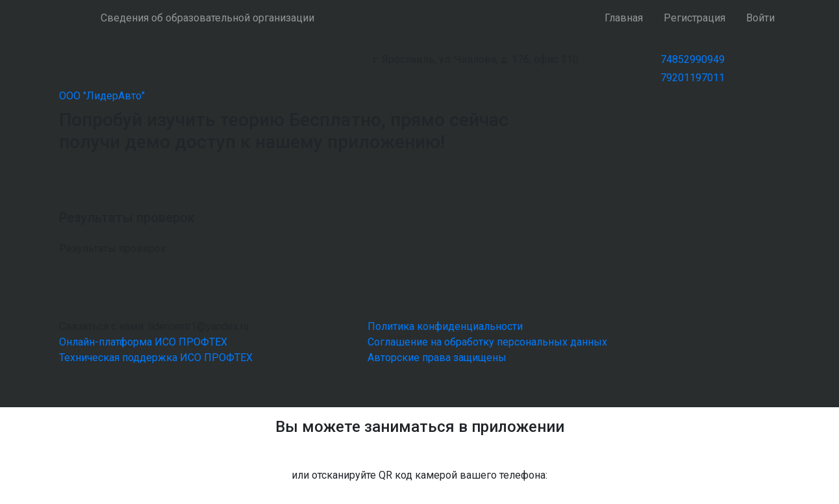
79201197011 (693, 78)
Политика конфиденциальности (445, 326)
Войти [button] (760, 18)
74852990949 (693, 59)
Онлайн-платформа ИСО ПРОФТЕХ (143, 342)
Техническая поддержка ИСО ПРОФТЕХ (156, 358)
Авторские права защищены (437, 358)
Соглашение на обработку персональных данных (487, 342)
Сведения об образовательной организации (207, 18)
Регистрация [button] (695, 18)
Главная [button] (624, 18)
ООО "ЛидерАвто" (102, 96)
